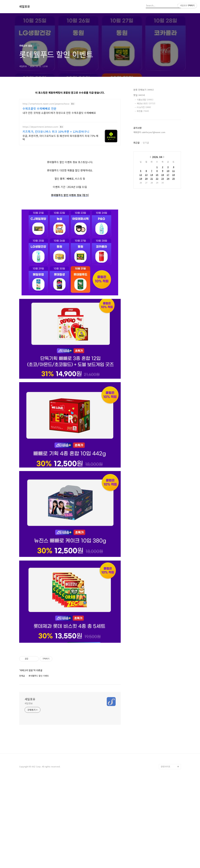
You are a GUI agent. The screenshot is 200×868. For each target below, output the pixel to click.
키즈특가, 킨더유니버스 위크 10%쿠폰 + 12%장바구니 (56, 131)
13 (146, 175)
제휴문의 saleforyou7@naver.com (149, 132)
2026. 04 (157, 157)
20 (146, 179)
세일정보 (29, 792)
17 (168, 175)
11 (174, 171)
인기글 (146, 143)
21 (152, 179)
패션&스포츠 (146, 103)
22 (157, 179)
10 (168, 171)
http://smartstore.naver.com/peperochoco (46, 104)
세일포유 (25, 7)
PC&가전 (144, 107)
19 (141, 179)
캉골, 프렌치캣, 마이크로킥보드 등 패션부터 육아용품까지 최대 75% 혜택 (60, 137)
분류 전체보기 (144, 90)
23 (163, 179)
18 (174, 175)
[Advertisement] (70, 171)
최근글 (136, 143)
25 (174, 179)
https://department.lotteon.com (40, 127)
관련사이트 (166, 856)
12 (141, 175)
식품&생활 (145, 100)
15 (157, 175)
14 (152, 175)
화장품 (143, 111)
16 (163, 175)
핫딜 (139, 95)
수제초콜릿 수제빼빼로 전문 (39, 108)
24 (168, 179)
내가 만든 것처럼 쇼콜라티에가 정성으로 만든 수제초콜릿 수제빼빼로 (59, 113)
